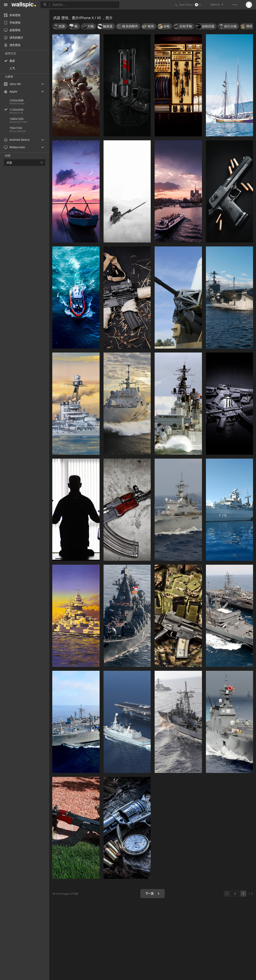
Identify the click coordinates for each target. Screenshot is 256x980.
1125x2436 (29, 110)
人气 (12, 68)
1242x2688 (16, 100)
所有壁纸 (12, 15)
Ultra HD (12, 84)
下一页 (153, 893)
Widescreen (14, 147)
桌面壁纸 (12, 30)
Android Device (17, 140)
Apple (11, 91)
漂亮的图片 (14, 37)
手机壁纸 (12, 23)
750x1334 (16, 128)
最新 (12, 61)
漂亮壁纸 (12, 45)
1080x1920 (16, 119)
